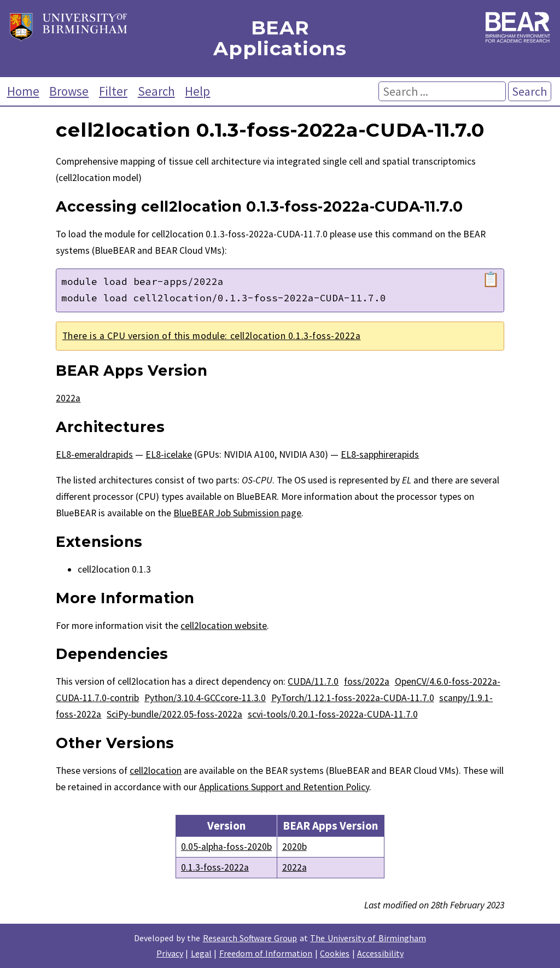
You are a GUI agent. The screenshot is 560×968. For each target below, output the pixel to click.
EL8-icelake (169, 454)
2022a (68, 398)
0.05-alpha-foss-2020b (226, 847)
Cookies (335, 953)
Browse (69, 91)
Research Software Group (250, 938)
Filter (113, 91)
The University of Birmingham (368, 938)
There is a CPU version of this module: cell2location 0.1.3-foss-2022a (211, 336)
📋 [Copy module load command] (491, 279)
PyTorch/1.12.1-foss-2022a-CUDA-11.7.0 (353, 698)
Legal (201, 953)
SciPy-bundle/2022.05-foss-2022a (174, 714)
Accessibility (380, 953)
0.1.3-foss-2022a (215, 867)
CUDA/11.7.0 (313, 681)
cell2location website (224, 626)
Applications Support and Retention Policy (284, 787)
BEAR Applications (280, 39)
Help (197, 91)
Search (156, 91)
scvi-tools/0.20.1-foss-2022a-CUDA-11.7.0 (333, 714)
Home (23, 91)
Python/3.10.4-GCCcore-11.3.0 (205, 698)
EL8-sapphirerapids (380, 454)
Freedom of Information (266, 953)
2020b (294, 847)
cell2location (156, 771)
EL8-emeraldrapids (94, 454)
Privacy (170, 953)
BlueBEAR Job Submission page (237, 513)
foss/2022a (367, 681)
